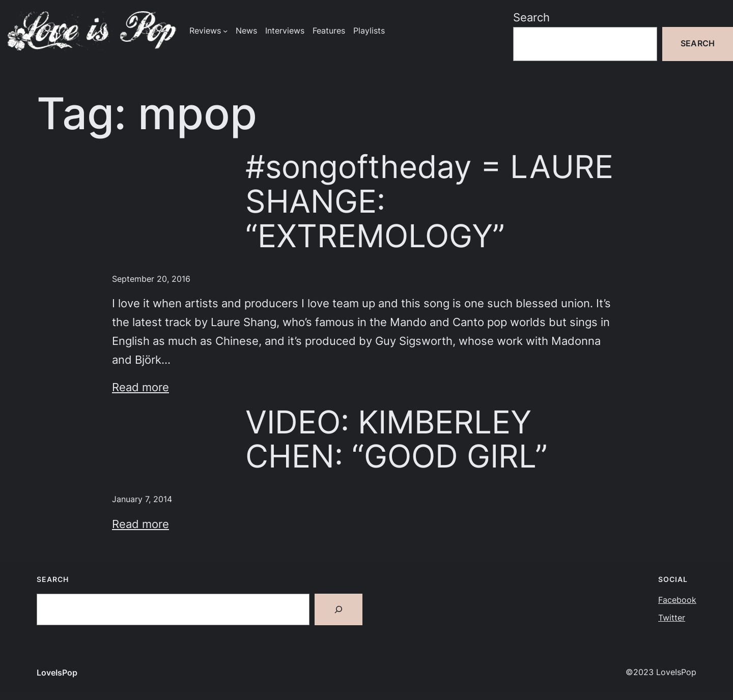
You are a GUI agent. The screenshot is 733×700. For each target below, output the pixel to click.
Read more (140, 387)
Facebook (677, 600)
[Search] (339, 609)
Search (531, 17)
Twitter (672, 618)
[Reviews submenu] (225, 31)
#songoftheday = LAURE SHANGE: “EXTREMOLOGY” (429, 201)
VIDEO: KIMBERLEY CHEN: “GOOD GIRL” (397, 440)
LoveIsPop (57, 673)
